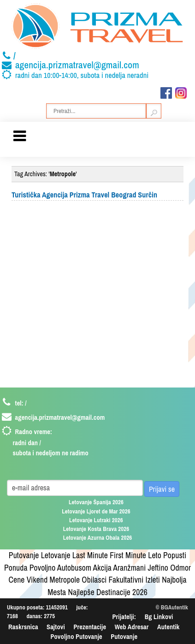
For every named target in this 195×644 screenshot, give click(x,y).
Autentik (168, 627)
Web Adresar (132, 627)
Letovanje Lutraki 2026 (96, 520)
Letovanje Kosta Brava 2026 (96, 529)
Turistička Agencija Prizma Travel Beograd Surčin (84, 195)
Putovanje (124, 636)
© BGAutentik (172, 607)
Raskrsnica (23, 627)
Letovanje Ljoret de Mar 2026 (96, 511)
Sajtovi (56, 627)
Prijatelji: (124, 617)
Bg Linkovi (159, 617)
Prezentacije (90, 627)
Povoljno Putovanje (76, 636)
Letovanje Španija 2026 (96, 502)
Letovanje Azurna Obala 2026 (98, 538)
